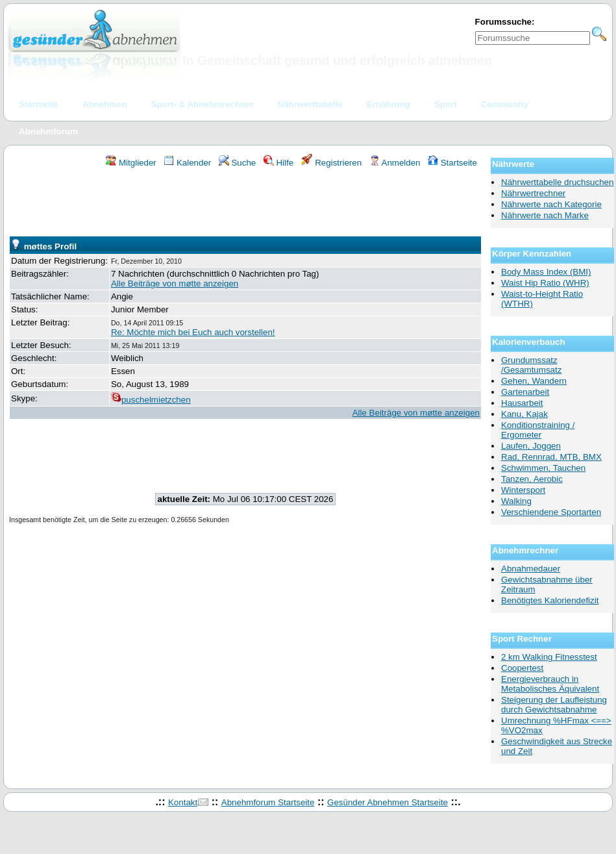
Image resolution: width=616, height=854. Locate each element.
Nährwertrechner (533, 193)
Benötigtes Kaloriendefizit (550, 600)
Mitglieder (131, 163)
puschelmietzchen (151, 400)
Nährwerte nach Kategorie (551, 204)
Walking (516, 501)
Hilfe (278, 163)
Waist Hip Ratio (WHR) (545, 283)
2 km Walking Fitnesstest (549, 657)
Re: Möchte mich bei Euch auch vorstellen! (193, 332)
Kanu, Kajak (524, 414)
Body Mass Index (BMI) (546, 272)
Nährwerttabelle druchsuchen (557, 182)
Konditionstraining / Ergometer (538, 430)
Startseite (452, 163)
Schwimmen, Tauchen (543, 468)
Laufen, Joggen (531, 446)
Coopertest (522, 668)
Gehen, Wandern (534, 381)
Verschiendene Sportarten (551, 512)
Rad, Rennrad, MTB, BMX (551, 457)
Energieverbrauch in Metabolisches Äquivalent (550, 684)
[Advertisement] (245, 204)
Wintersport (523, 490)
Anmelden (395, 163)
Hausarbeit (522, 403)
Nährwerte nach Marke (545, 215)
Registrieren (332, 163)
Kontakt (183, 802)
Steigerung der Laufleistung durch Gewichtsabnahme (554, 705)
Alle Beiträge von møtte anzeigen (175, 283)
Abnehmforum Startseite (268, 802)
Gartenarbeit (525, 392)
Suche (238, 163)
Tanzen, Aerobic (532, 479)
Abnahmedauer (531, 569)
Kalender (187, 163)
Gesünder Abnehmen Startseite (388, 802)
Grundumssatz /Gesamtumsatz (531, 365)
